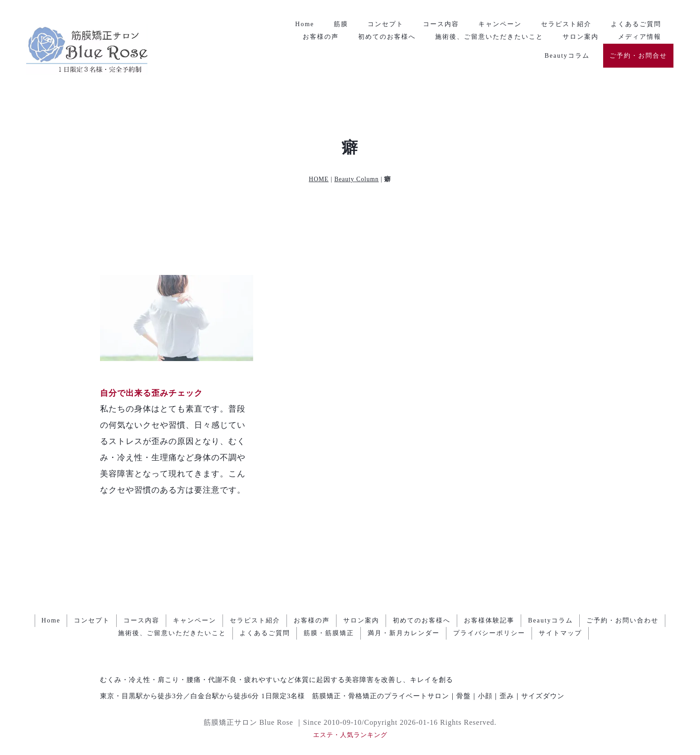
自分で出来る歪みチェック (151, 393)
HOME (319, 179)
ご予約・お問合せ (638, 56)
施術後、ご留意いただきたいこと (489, 37)
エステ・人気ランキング (350, 735)
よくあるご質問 (636, 24)
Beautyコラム (567, 56)
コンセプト (386, 24)
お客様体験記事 (489, 620)
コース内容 (441, 24)
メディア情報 (640, 37)
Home (305, 24)
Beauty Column (357, 179)
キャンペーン (500, 24)
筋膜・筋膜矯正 (329, 633)
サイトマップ (560, 633)
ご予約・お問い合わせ (623, 620)
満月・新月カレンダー (404, 633)
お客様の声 (321, 37)
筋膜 (341, 24)
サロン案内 (581, 37)
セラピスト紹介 (566, 24)
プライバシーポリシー (489, 633)
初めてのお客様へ (387, 37)
